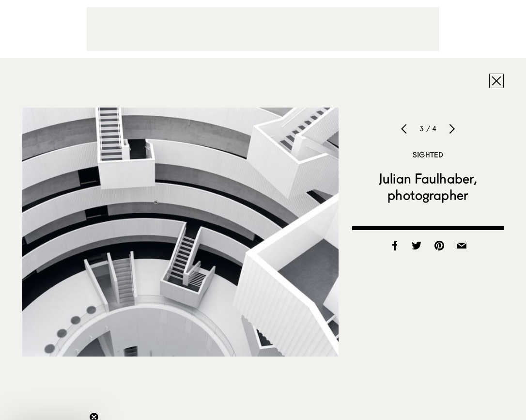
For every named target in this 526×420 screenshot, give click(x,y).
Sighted (428, 155)
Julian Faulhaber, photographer (428, 187)
